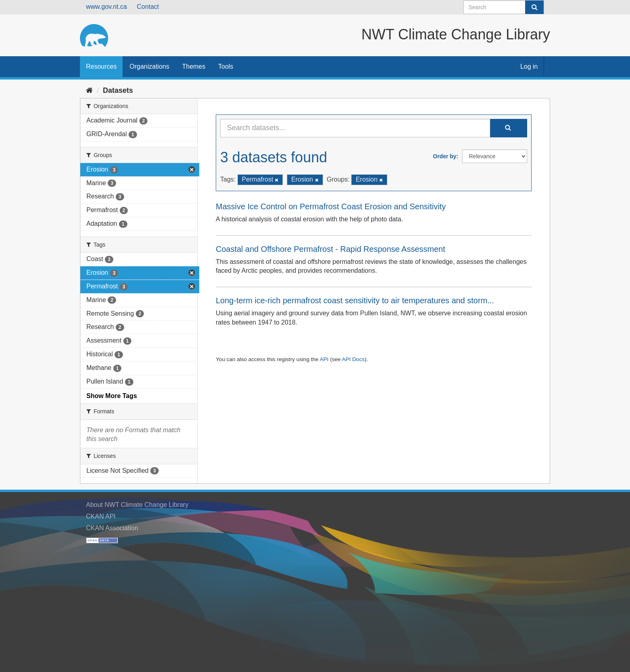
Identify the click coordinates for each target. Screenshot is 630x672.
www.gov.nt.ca (106, 7)
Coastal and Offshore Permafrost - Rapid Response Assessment (330, 249)
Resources (101, 66)
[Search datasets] (504, 7)
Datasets (118, 90)
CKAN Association (112, 528)
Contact (148, 7)
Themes (194, 66)
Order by (445, 156)
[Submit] (534, 7)
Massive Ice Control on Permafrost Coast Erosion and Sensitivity (331, 206)
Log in (529, 66)
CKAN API (101, 516)
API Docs (353, 359)
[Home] (89, 90)
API (324, 359)
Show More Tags (112, 396)
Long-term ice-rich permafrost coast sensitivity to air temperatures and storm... (355, 300)
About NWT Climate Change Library (137, 505)
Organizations (149, 66)
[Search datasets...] (355, 128)
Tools (226, 66)
